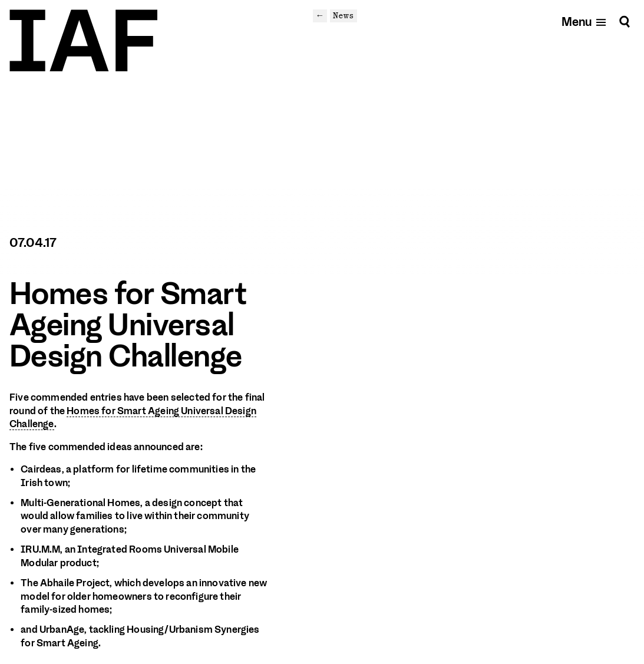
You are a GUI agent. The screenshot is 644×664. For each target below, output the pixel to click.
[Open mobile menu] (584, 22)
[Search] (625, 22)
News (344, 15)
